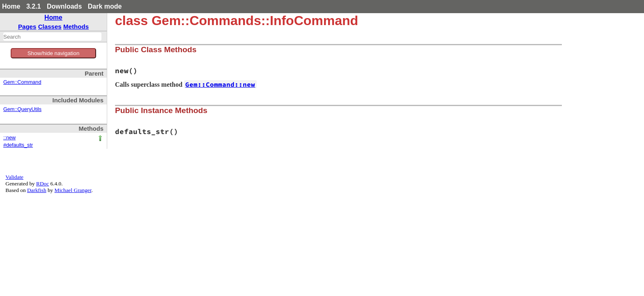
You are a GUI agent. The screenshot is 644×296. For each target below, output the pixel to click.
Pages (27, 27)
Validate (14, 177)
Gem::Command (22, 82)
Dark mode (105, 6)
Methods (76, 27)
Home (11, 6)
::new (9, 138)
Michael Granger (73, 190)
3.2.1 (34, 6)
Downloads (64, 6)
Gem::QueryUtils (22, 109)
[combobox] (52, 37)
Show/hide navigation (54, 53)
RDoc (43, 184)
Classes (50, 27)
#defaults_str (18, 145)
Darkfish (37, 190)
